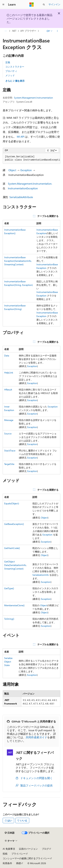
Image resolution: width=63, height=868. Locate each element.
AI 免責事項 (9, 849)
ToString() (9, 619)
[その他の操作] (57, 31)
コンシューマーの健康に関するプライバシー (26, 858)
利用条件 (7, 863)
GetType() (9, 588)
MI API (21, 137)
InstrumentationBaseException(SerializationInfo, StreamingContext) (18, 261)
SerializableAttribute (21, 197)
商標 (18, 863)
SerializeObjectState (8, 662)
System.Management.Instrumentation (33, 98)
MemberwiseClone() (14, 605)
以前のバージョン (28, 849)
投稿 (5, 854)
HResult (8, 390)
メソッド (10, 75)
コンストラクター (15, 67)
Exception (26, 170)
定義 (8, 62)
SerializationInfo (41, 575)
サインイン (54, 4)
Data (7, 356)
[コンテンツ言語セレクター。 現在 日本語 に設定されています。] (10, 833)
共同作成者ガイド (36, 737)
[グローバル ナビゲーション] (3, 5)
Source (8, 433)
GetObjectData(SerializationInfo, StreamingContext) (15, 565)
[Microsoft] (32, 5)
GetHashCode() (12, 548)
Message (9, 420)
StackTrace (10, 451)
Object (12, 170)
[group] (32, 158)
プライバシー (18, 854)
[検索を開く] (44, 5)
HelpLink (9, 373)
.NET (14, 31)
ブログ (45, 849)
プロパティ (11, 71)
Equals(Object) (12, 503)
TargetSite (9, 464)
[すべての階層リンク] (6, 31)
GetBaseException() (14, 524)
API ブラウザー (28, 31)
